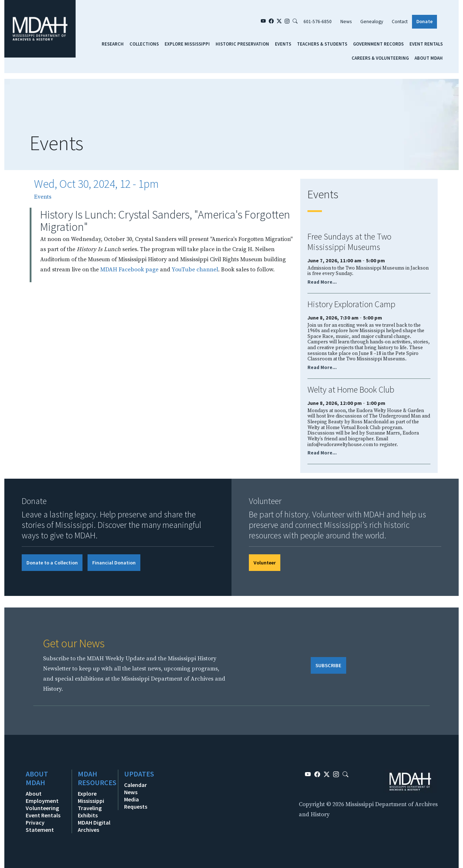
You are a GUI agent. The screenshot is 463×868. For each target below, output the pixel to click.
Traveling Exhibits (90, 812)
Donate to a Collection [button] (52, 563)
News (346, 22)
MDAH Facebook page (129, 270)
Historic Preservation (242, 44)
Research (113, 44)
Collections (144, 44)
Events (283, 44)
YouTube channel (195, 270)
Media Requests (136, 803)
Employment (42, 801)
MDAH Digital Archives (94, 826)
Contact (400, 22)
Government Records (378, 44)
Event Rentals (426, 44)
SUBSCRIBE (328, 665)
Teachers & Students (322, 44)
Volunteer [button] (265, 563)
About (34, 793)
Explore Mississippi (187, 44)
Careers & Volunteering (380, 58)
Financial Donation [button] (114, 563)
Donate (424, 22)
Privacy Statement (40, 826)
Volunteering (42, 808)
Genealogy (372, 22)
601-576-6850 (318, 22)
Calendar (135, 785)
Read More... (322, 282)
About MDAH (429, 58)
